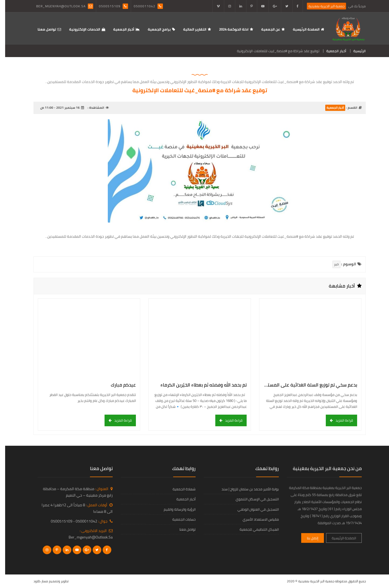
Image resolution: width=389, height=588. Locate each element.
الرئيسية (354, 51)
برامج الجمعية (154, 29)
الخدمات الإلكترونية (80, 29)
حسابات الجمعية (179, 519)
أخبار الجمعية (119, 29)
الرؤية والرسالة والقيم (175, 509)
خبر (331, 264)
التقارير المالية (190, 29)
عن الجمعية (266, 29)
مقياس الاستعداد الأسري (256, 519)
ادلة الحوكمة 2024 (229, 29)
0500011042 (139, 6)
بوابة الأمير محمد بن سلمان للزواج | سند (245, 489)
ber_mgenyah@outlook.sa (56, 6)
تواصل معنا (42, 29)
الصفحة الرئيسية (301, 29)
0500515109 (105, 6)
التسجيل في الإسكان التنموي (252, 499)
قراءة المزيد (339, 420)
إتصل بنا (307, 538)
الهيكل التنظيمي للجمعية (254, 529)
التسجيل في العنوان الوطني (253, 509)
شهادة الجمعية (179, 489)
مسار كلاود (36, 581)
